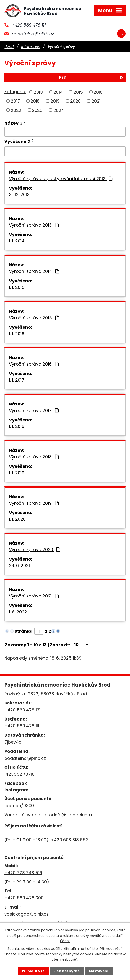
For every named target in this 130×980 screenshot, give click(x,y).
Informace (31, 47)
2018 (35, 101)
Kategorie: (15, 92)
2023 (37, 110)
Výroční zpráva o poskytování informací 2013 (61, 179)
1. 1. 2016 (17, 334)
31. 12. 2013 (19, 195)
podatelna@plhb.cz (33, 34)
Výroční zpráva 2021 (34, 596)
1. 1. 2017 (17, 380)
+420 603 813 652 (69, 840)
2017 (15, 101)
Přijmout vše (33, 971)
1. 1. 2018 (17, 426)
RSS (91, 77)
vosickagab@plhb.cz (26, 914)
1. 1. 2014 (17, 241)
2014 (58, 92)
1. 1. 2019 (17, 473)
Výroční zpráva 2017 (34, 410)
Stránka (24, 631)
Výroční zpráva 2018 (34, 457)
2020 (75, 101)
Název (13, 123)
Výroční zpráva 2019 (34, 503)
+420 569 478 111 (29, 25)
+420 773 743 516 (23, 873)
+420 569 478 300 (24, 898)
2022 (16, 110)
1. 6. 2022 (18, 612)
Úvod (9, 47)
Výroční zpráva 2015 (34, 318)
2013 (38, 92)
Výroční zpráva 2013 (34, 225)
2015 (78, 92)
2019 (55, 101)
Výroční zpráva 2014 (34, 271)
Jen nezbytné (67, 971)
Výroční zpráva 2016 (34, 364)
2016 (98, 92)
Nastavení (99, 971)
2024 (59, 110)
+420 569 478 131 (22, 710)
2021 (96, 101)
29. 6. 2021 (19, 565)
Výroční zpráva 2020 (34, 550)
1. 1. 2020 (17, 519)
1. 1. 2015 (17, 287)
